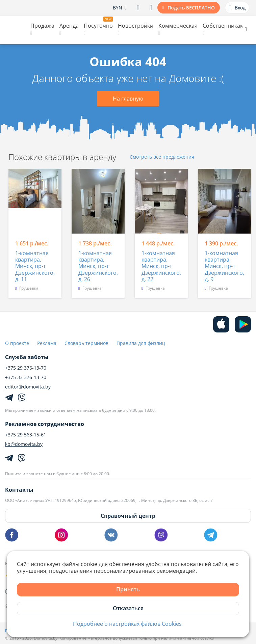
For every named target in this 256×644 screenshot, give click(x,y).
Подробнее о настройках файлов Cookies (127, 624)
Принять (128, 589)
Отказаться (128, 608)
